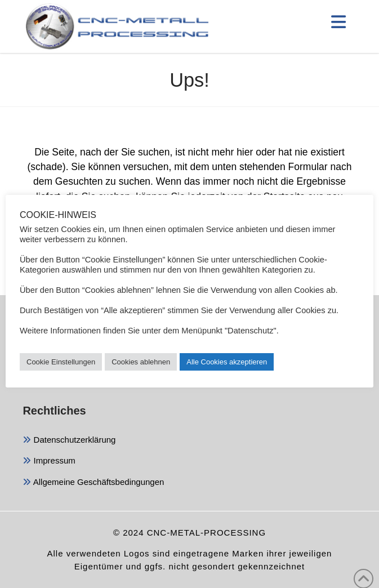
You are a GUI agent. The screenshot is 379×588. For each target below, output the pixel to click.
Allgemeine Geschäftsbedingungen (93, 483)
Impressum (49, 462)
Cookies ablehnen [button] (141, 362)
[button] (338, 22)
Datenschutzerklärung (69, 441)
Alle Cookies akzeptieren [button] (227, 362)
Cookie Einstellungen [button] (61, 362)
